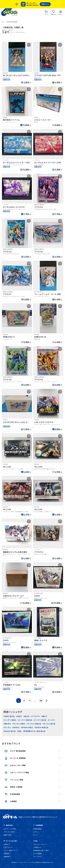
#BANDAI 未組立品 (41, 727)
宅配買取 (7, 857)
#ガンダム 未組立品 (34, 724)
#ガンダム (7, 727)
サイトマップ (37, 857)
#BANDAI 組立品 (10, 731)
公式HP (7, 844)
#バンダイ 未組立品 (25, 720)
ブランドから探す (9, 832)
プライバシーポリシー (40, 844)
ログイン (36, 832)
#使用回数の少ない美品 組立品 (34, 731)
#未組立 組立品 (9, 716)
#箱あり (44, 716)
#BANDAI (16, 727)
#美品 (19, 731)
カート (35, 835)
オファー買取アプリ (11, 851)
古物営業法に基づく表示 (41, 851)
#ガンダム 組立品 (49, 724)
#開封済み (7, 724)
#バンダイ (52, 720)
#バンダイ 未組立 (10, 720)
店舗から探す (8, 835)
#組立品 (26, 716)
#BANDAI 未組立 (27, 727)
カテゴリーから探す (10, 829)
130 (41, 701)
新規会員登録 (37, 829)
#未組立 (19, 716)
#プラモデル (35, 716)
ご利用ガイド (37, 847)
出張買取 (7, 854)
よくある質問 (37, 854)
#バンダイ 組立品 (40, 720)
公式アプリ (8, 847)
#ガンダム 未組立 (19, 724)
